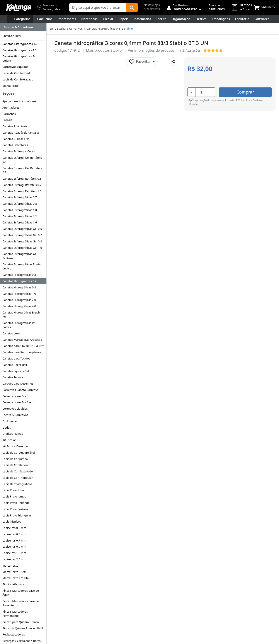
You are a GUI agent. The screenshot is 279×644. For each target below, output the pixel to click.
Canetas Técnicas (14, 377)
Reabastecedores (14, 634)
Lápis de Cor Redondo (17, 73)
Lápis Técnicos (12, 521)
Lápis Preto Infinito (15, 490)
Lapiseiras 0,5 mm (14, 534)
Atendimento (152, 9)
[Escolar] (108, 19)
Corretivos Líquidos (15, 67)
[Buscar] (132, 7)
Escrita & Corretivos (15, 415)
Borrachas (9, 114)
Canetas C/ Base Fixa (16, 139)
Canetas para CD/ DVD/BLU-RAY (23, 346)
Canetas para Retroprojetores (22, 352)
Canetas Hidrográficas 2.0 (19, 300)
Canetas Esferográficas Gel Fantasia (20, 256)
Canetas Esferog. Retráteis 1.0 (22, 191)
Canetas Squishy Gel (16, 371)
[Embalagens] (221, 19)
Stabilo (128, 29)
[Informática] (142, 19)
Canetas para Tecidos (16, 358)
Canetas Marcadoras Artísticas (22, 340)
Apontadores (11, 107)
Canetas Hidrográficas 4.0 (19, 50)
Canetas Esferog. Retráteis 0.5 (22, 179)
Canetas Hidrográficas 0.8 (19, 287)
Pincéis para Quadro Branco (21, 622)
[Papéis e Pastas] (123, 19)
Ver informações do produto (151, 50)
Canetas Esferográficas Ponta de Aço (21, 266)
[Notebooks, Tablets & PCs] (89, 19)
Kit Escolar (9, 440)
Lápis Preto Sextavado (17, 509)
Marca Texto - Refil (14, 572)
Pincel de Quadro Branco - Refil (23, 628)
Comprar (246, 92)
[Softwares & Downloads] (262, 19)
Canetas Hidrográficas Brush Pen (21, 314)
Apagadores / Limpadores (19, 101)
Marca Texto (10, 86)
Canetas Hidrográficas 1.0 (19, 294)
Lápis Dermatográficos (17, 484)
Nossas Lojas (152, 5)
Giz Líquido (10, 421)
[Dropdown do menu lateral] (23, 27)
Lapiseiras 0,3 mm (14, 528)
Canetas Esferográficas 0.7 (20, 197)
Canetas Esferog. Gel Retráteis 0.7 (22, 170)
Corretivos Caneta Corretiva (20, 390)
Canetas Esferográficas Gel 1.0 (22, 248)
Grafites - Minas (13, 434)
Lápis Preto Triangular (17, 515)
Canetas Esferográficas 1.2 (20, 216)
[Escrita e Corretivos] (161, 19)
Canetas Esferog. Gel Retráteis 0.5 (22, 160)
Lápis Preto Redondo (16, 503)
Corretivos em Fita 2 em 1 (19, 402)
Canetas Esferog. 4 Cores (19, 151)
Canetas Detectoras (15, 145)
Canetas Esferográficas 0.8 (20, 204)
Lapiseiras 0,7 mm (14, 540)
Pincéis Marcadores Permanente (15, 614)
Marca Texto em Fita (15, 578)
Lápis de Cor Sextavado (18, 79)
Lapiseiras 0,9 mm (14, 547)
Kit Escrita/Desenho (15, 446)
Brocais (7, 120)
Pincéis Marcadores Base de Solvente (21, 603)
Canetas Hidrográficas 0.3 (19, 275)
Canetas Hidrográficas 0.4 (19, 281)
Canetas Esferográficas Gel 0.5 (22, 229)
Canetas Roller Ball (15, 365)
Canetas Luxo (11, 333)
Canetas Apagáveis (15, 126)
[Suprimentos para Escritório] (242, 19)
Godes (7, 428)
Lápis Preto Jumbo (14, 496)
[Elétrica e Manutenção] (201, 19)
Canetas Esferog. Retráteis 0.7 (22, 185)
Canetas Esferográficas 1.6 (20, 222)
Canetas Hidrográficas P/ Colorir (19, 58)
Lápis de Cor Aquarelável (19, 453)
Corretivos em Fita (14, 396)
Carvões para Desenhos (18, 383)
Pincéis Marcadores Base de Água (21, 593)
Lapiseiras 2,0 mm (14, 559)
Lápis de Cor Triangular (18, 478)
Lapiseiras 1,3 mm (14, 553)
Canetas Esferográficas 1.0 (20, 44)
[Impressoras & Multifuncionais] (67, 19)
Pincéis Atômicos (13, 584)
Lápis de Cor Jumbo (15, 459)
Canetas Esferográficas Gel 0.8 (22, 241)
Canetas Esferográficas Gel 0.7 (22, 235)
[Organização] (181, 19)
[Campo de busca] (98, 7)
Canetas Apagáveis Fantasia (21, 133)
